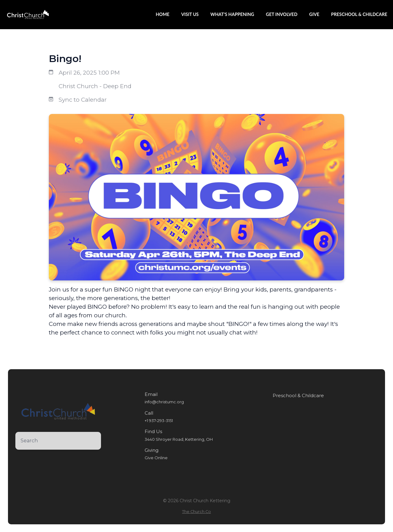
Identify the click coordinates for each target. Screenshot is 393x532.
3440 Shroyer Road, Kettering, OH (179, 439)
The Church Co (196, 512)
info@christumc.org (164, 402)
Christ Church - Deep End (95, 86)
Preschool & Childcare (298, 396)
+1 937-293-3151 (159, 421)
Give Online (156, 458)
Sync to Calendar (83, 100)
